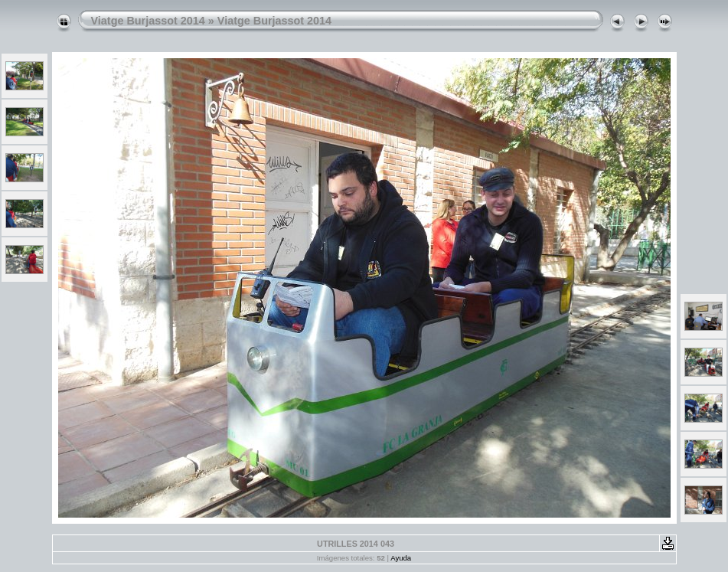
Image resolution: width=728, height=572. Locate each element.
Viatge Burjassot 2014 (148, 21)
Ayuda (401, 558)
